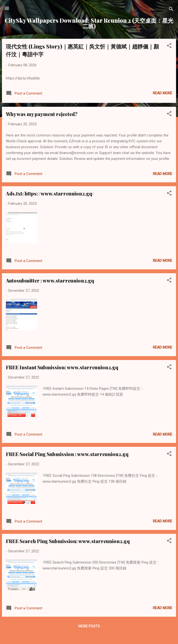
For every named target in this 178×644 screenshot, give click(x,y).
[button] (169, 46)
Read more (162, 93)
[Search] (171, 10)
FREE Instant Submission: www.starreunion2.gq (62, 367)
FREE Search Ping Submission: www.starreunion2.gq (68, 541)
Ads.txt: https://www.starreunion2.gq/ (50, 193)
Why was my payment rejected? (42, 114)
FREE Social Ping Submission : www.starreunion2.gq (67, 454)
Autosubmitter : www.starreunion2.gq (50, 280)
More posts (89, 626)
